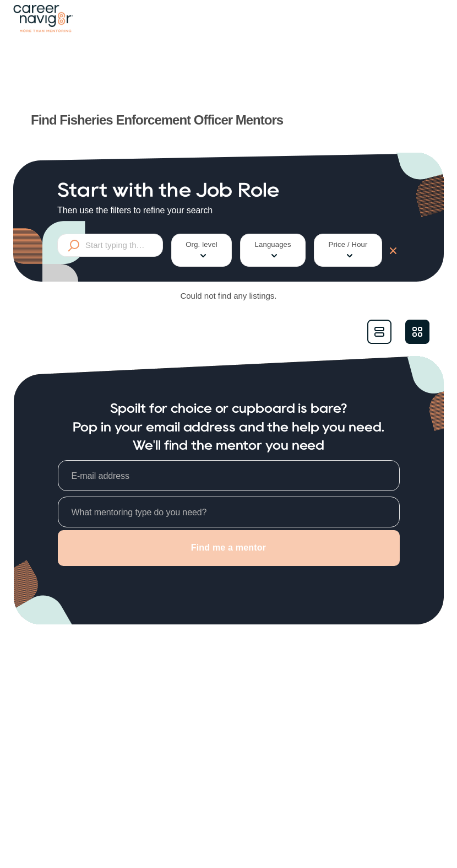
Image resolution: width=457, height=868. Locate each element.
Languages (273, 250)
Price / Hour (348, 250)
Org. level (202, 250)
